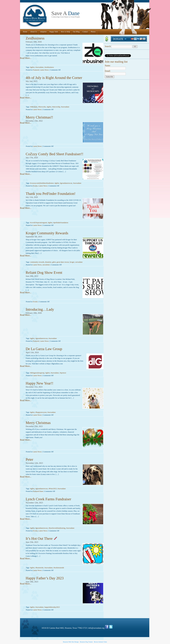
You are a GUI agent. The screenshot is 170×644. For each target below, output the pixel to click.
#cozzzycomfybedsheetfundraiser (42, 183)
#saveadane (40, 67)
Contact (85, 32)
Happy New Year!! (40, 383)
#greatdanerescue (66, 183)
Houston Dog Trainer (86, 642)
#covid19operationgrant (39, 223)
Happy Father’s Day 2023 (45, 578)
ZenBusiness (35, 38)
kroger (72, 262)
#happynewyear (41, 412)
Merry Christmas (38, 423)
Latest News (44, 70)
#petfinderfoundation (61, 223)
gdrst (54, 262)
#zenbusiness (49, 67)
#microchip (56, 107)
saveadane (79, 262)
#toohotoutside (59, 568)
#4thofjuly (34, 107)
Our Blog (76, 32)
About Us (34, 32)
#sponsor (63, 373)
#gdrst (32, 67)
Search (119, 46)
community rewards (37, 262)
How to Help (65, 32)
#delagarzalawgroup (37, 373)
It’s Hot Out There (42, 539)
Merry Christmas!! (39, 117)
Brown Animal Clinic (100, 642)
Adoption (43, 32)
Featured (36, 70)
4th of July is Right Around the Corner (54, 78)
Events (35, 186)
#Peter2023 (53, 489)
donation (48, 262)
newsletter (46, 265)
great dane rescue (63, 262)
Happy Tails (54, 32)
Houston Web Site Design (71, 642)
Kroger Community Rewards (47, 233)
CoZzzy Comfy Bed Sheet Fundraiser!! (55, 154)
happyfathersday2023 (52, 607)
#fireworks (42, 107)
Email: (108, 71)
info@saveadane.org (96, 628)
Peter (30, 459)
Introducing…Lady (40, 309)
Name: (108, 66)
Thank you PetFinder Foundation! (51, 194)
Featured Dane (38, 491)
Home (25, 32)
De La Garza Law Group (44, 349)
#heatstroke (40, 568)
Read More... (26, 58)
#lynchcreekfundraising (57, 528)
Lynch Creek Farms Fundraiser (49, 499)
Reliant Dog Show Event (44, 273)
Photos (93, 32)
